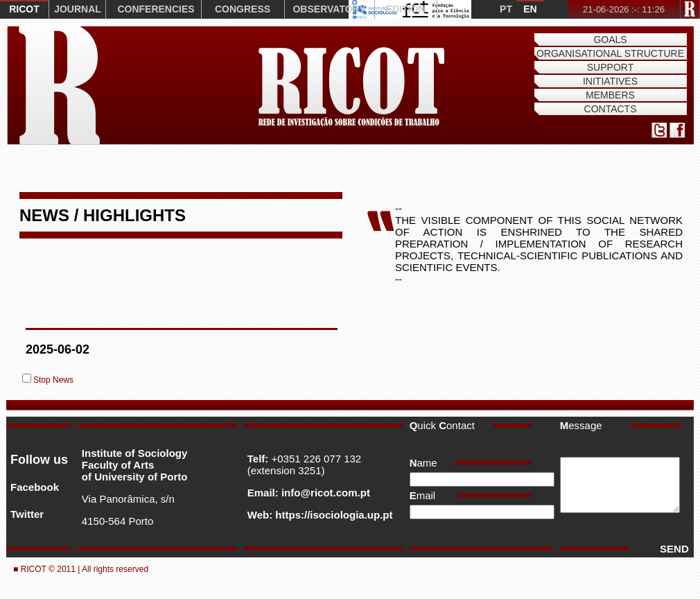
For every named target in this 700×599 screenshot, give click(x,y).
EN (530, 9)
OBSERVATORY (329, 9)
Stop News (53, 380)
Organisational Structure (610, 53)
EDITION (406, 9)
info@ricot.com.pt (324, 493)
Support (610, 67)
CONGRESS (243, 9)
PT (506, 9)
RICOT (24, 9)
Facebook (35, 487)
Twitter (27, 514)
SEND (671, 549)
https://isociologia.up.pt (332, 515)
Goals (610, 40)
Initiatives (610, 81)
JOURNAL (78, 9)
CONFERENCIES (156, 9)
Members (610, 95)
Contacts (611, 109)
